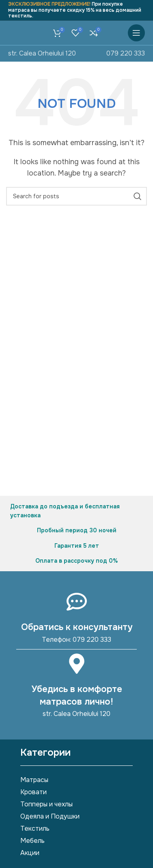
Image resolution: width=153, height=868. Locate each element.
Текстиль (35, 828)
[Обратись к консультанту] (77, 602)
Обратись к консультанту (77, 627)
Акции (30, 853)
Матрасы (34, 780)
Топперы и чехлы (46, 804)
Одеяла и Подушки (50, 816)
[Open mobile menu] (136, 33)
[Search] (76, 196)
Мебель (32, 841)
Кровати (33, 792)
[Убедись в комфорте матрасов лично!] (77, 664)
